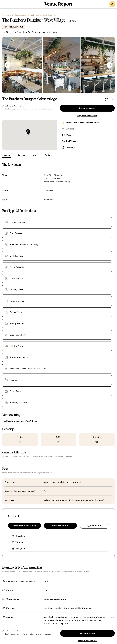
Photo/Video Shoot (19, 255)
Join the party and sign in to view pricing (64, 341)
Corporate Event (55, 238)
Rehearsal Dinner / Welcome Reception (56, 255)
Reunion (88, 255)
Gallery (48, 155)
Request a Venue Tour (87, 116)
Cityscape (48, 191)
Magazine (21, 599)
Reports (21, 155)
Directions (71, 129)
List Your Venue (71, 608)
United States (21, 15)
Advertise (68, 588)
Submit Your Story (100, 598)
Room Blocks (97, 588)
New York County (42, 15)
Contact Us (69, 603)
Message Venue (87, 108)
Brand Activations (56, 229)
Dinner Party (90, 238)
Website (70, 135)
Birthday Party (17, 229)
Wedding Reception (56, 263)
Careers (66, 593)
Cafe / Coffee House (53, 179)
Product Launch (17, 221)
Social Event (16, 263)
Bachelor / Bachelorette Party (96, 221)
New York (31, 15)
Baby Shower (53, 221)
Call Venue (71, 141)
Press (65, 598)
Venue (7, 155)
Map (35, 155)
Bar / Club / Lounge (53, 176)
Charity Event (16, 238)
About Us (67, 583)
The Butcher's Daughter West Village (20, 280)
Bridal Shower (91, 229)
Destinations (25, 608)
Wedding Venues (8, 15)
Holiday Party (91, 246)
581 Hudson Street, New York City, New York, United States (32, 32)
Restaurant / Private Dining (57, 182)
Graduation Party (55, 246)
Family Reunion (17, 246)
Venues (17, 589)
